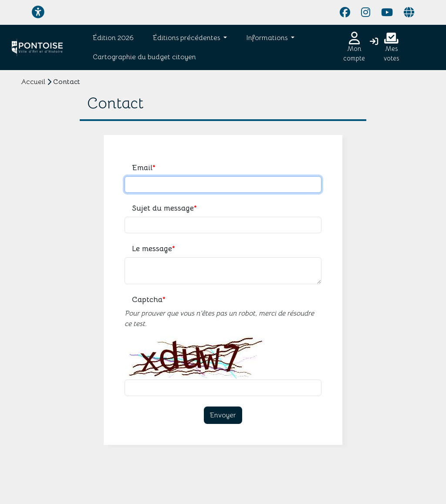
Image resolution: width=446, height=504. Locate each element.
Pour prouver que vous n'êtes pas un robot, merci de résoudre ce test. (219, 319)
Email (144, 168)
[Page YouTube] (387, 13)
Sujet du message (164, 208)
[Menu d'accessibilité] (38, 12)
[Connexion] (374, 42)
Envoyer (223, 415)
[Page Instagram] (366, 13)
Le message (154, 249)
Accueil (33, 82)
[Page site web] (409, 13)
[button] (188, 38)
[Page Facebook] (345, 13)
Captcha (149, 300)
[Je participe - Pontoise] (37, 47)
